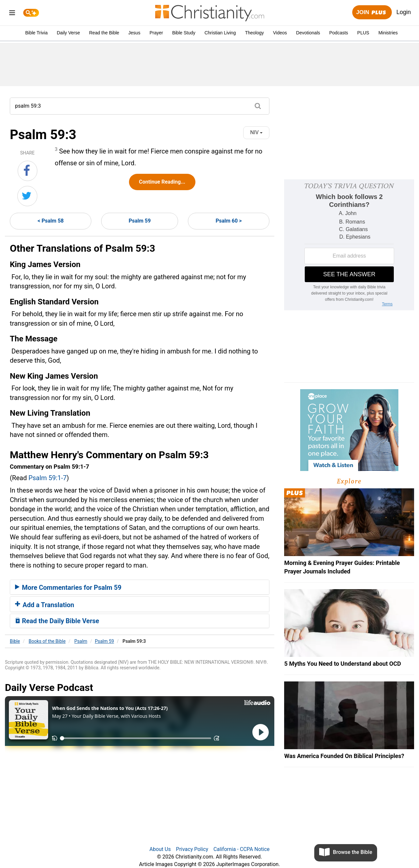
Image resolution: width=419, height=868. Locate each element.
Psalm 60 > (229, 221)
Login (404, 12)
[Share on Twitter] (27, 196)
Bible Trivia (36, 33)
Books (47, 641)
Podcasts (339, 33)
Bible (15, 641)
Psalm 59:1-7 (48, 478)
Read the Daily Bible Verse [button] (57, 621)
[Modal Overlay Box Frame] (349, 245)
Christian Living (220, 33)
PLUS (363, 33)
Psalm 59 (140, 221)
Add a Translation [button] (45, 605)
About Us (160, 849)
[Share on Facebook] (27, 171)
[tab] (140, 587)
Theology (254, 33)
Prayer (156, 33)
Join (372, 13)
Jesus (134, 33)
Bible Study (184, 33)
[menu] (12, 14)
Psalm (81, 641)
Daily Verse (68, 33)
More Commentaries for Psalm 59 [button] (68, 588)
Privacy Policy (192, 849)
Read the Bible (104, 33)
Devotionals (308, 33)
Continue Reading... (162, 182)
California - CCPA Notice (242, 849)
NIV (256, 132)
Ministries (388, 33)
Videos (280, 33)
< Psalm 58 (51, 221)
